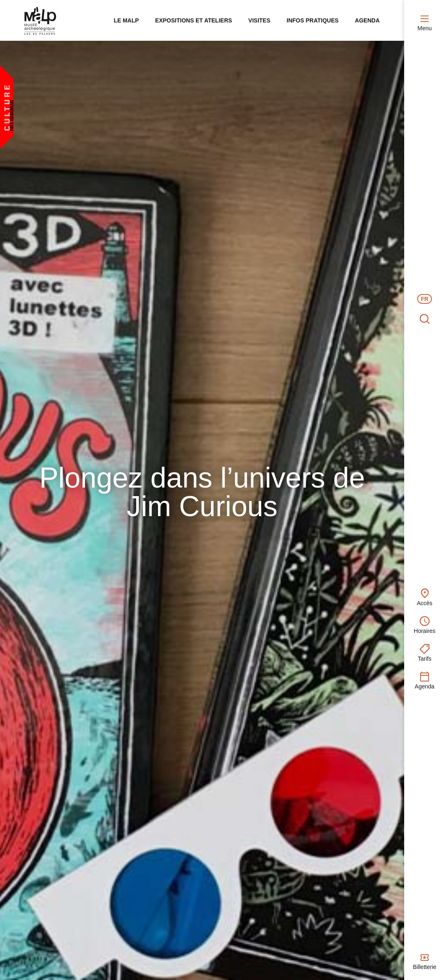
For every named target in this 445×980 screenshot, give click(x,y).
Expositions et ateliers (194, 20)
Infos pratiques (313, 20)
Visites (259, 20)
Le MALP (126, 20)
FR (425, 299)
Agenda (367, 20)
